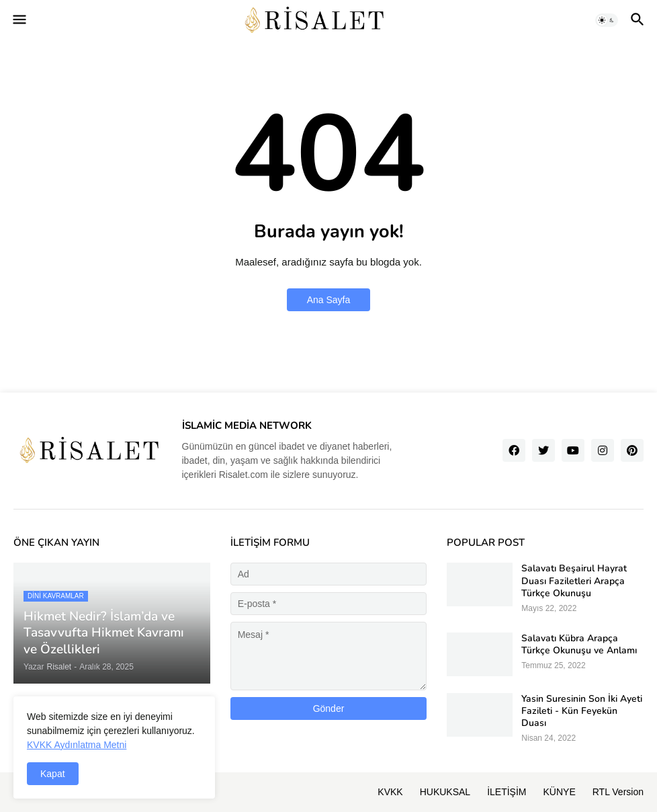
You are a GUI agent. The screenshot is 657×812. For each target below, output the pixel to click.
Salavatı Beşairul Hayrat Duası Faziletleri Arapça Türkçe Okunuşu (574, 581)
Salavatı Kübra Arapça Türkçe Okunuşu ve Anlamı (579, 645)
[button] (18, 20)
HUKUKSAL (445, 792)
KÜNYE (560, 792)
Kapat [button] (53, 774)
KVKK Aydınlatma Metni (77, 745)
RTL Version (618, 792)
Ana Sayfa (329, 300)
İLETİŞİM (507, 792)
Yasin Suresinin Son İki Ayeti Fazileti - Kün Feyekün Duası (582, 711)
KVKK (390, 792)
